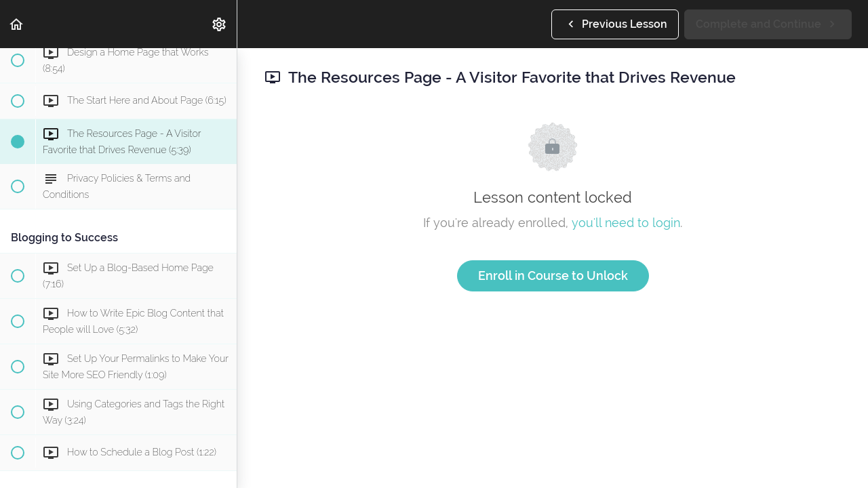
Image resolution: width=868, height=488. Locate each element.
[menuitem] (220, 24)
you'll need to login (626, 223)
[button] (17, 24)
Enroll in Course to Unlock (553, 276)
